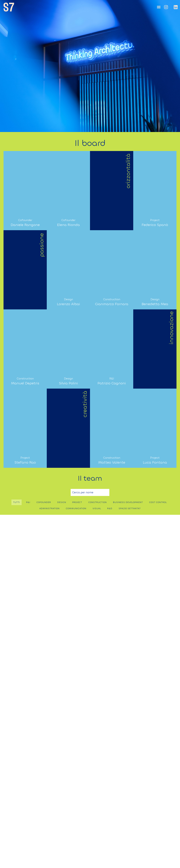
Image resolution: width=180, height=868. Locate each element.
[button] (159, 7)
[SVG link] (9, 7)
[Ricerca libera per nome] (90, 492)
